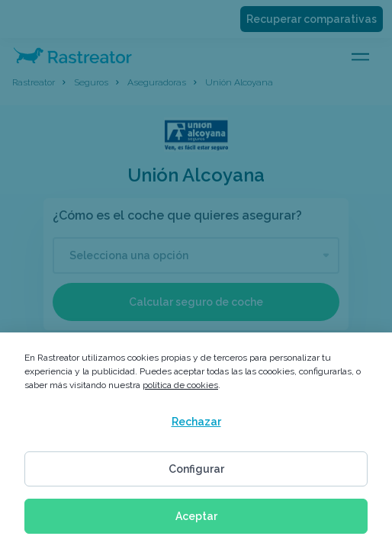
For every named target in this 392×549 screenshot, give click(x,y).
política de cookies (180, 385)
